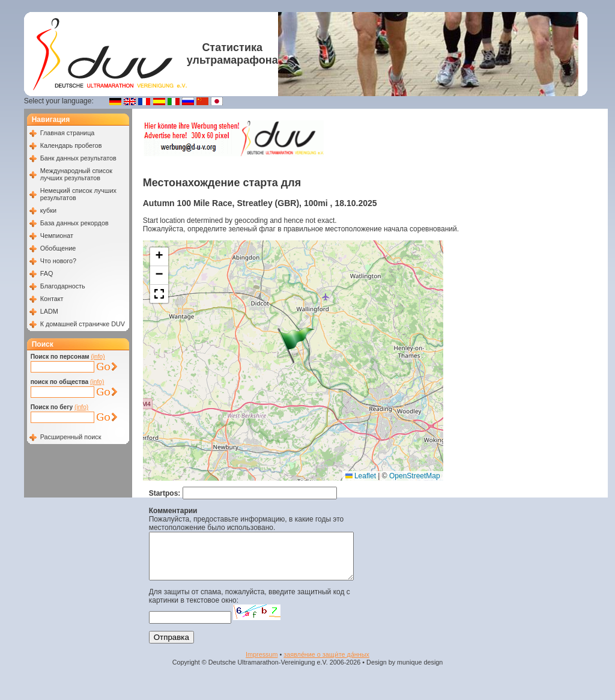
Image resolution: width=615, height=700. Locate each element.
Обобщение (58, 248)
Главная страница (68, 133)
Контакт (52, 299)
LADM (49, 311)
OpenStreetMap (415, 476)
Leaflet (361, 476)
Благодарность (63, 286)
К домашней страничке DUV (83, 324)
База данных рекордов (74, 223)
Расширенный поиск (71, 437)
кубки (48, 210)
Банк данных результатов (78, 158)
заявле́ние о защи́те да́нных (326, 663)
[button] (296, 345)
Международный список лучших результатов (76, 174)
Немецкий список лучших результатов (78, 194)
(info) (98, 357)
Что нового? (58, 261)
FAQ (47, 273)
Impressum (262, 663)
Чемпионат (57, 236)
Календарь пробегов (71, 145)
